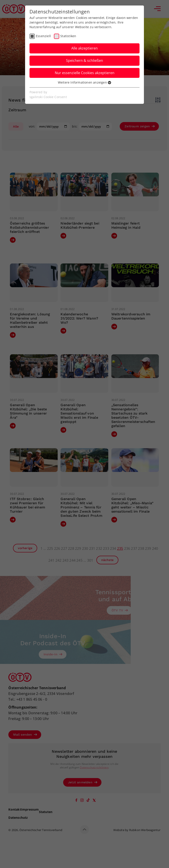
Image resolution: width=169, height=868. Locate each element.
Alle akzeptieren (84, 48)
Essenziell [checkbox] (43, 36)
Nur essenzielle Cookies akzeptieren (85, 73)
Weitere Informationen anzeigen (84, 82)
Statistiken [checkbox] (68, 36)
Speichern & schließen (84, 60)
